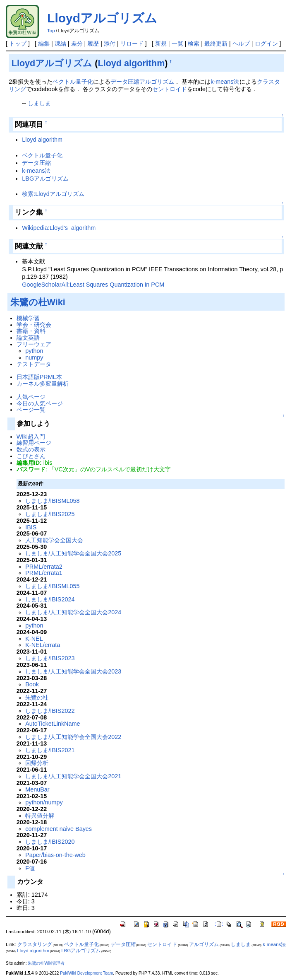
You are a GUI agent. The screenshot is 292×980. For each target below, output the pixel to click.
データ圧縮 (125, 82)
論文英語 (28, 338)
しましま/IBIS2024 (50, 599)
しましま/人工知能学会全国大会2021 (73, 776)
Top (51, 31)
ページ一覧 (31, 410)
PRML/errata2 (44, 567)
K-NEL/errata (43, 645)
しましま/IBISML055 (52, 586)
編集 (44, 43)
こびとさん (31, 456)
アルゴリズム (157, 82)
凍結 (60, 43)
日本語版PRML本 (39, 377)
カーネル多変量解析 (43, 384)
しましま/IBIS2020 (50, 842)
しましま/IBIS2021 (50, 750)
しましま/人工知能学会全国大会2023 (73, 671)
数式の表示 (31, 449)
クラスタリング (35, 944)
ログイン (266, 43)
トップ (18, 43)
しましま (39, 103)
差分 (77, 43)
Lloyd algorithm (132, 63)
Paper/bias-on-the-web (55, 855)
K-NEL (34, 639)
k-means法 (225, 82)
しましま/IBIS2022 (50, 711)
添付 (110, 43)
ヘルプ (241, 43)
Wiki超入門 (31, 437)
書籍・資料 (31, 331)
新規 (161, 43)
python (34, 351)
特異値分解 (40, 816)
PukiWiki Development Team (86, 973)
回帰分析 (37, 763)
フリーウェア (34, 344)
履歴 (93, 43)
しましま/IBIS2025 (50, 514)
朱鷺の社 (37, 698)
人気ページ (31, 397)
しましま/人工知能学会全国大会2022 (73, 737)
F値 (30, 868)
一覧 (177, 43)
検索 (194, 43)
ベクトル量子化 (73, 82)
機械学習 (28, 318)
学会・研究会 (34, 325)
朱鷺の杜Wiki (38, 302)
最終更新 (216, 43)
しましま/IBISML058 (52, 501)
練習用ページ (34, 443)
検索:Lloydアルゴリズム (53, 194)
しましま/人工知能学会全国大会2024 (73, 612)
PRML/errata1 (44, 573)
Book (32, 684)
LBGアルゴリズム (45, 179)
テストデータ (34, 364)
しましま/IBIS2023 (50, 658)
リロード (132, 43)
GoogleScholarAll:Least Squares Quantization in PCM (93, 285)
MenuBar (37, 789)
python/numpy (44, 802)
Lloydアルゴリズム (102, 18)
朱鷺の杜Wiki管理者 (46, 963)
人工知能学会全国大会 (54, 540)
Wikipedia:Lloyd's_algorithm (59, 228)
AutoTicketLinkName (53, 724)
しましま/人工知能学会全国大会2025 (73, 553)
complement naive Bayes (59, 829)
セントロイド (170, 89)
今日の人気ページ (40, 403)
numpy (34, 357)
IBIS (31, 527)
